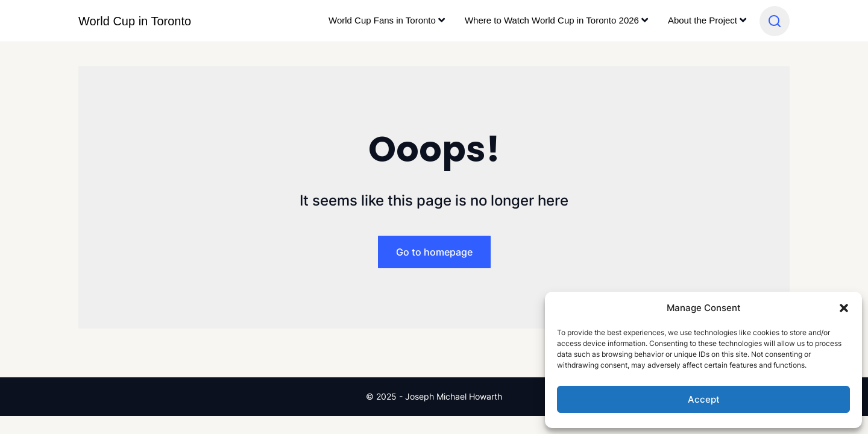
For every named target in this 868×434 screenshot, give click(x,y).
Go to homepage (434, 252)
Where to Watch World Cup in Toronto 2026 (552, 20)
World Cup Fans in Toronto (382, 20)
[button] (844, 308)
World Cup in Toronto (135, 21)
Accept (704, 399)
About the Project (703, 20)
